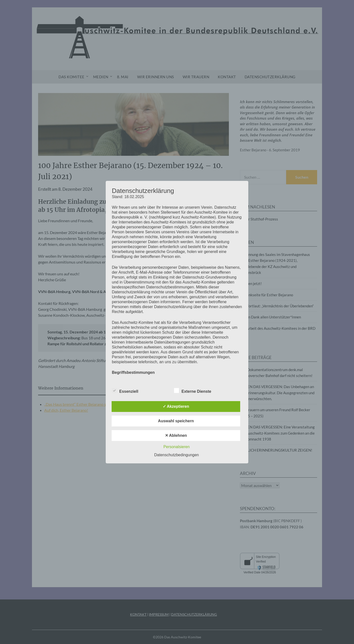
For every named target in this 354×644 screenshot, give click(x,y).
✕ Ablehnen (176, 435)
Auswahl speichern (176, 421)
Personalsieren (177, 447)
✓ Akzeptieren (176, 406)
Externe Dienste (193, 391)
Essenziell (125, 391)
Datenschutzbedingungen (176, 455)
